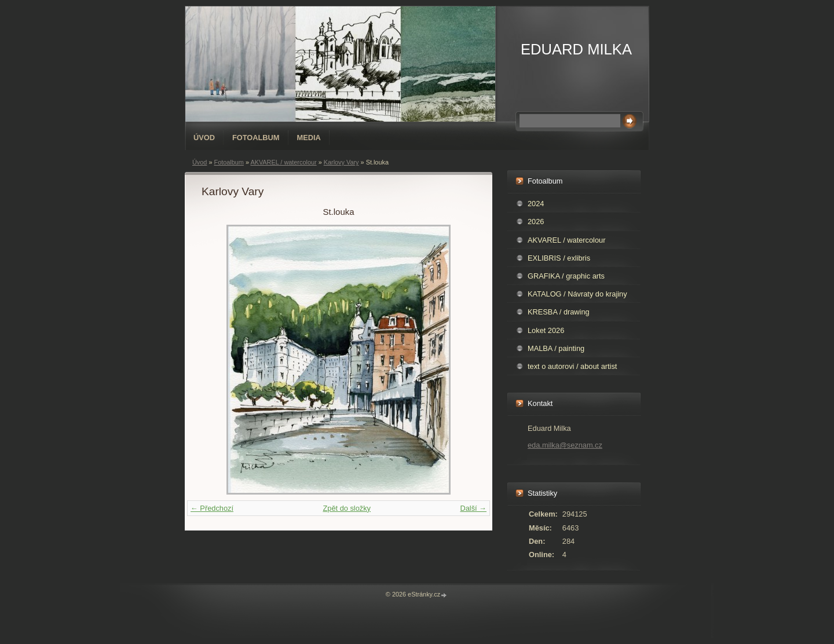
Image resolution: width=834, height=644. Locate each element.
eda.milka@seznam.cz (565, 445)
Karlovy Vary (341, 162)
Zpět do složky (347, 508)
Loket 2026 (546, 330)
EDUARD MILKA (576, 49)
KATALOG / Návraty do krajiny (577, 294)
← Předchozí (212, 508)
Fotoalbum (256, 138)
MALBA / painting (556, 348)
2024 (536, 204)
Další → (473, 508)
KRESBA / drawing (559, 312)
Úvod (204, 138)
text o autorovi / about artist (572, 366)
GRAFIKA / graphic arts (566, 276)
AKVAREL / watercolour (283, 162)
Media (309, 138)
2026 (536, 222)
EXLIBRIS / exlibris (559, 258)
